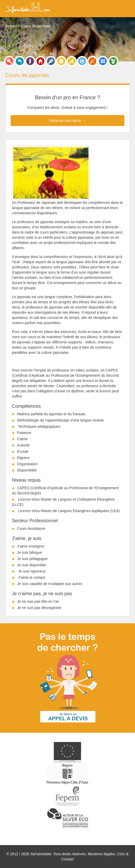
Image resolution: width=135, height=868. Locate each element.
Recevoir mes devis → (67, 121)
